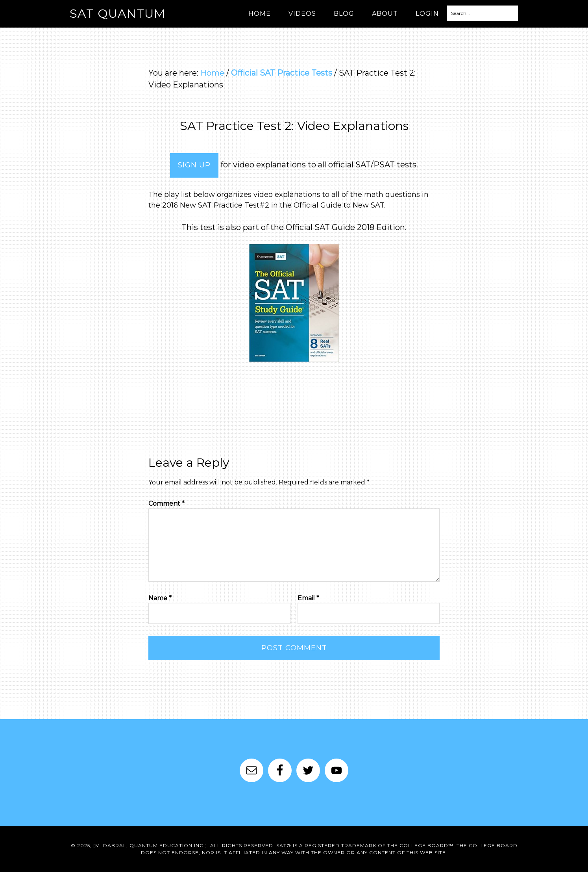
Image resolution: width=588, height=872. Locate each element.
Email (308, 598)
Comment (166, 504)
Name (160, 598)
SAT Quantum (117, 14)
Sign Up (194, 165)
